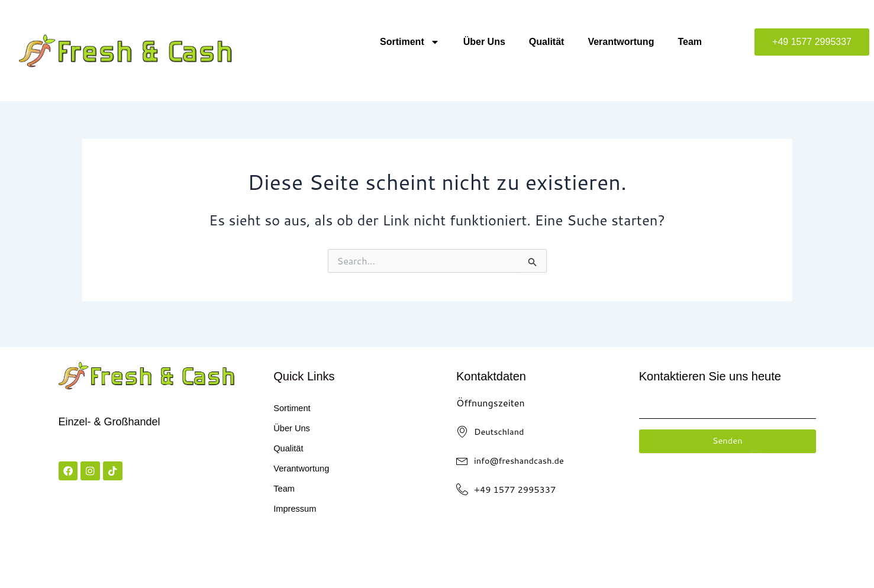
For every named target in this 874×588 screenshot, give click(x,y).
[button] (812, 42)
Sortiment (410, 42)
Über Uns (484, 42)
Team (690, 42)
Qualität (547, 42)
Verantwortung (621, 42)
